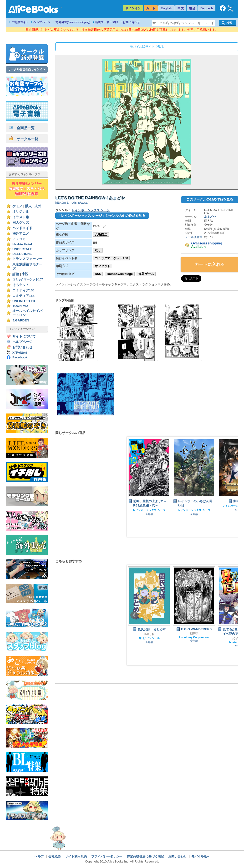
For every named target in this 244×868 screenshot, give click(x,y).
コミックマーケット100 (111, 258)
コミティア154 (23, 296)
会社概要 (55, 856)
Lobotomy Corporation (194, 637)
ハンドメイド (22, 228)
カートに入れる (210, 264)
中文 (181, 8)
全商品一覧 (22, 128)
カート (151, 8)
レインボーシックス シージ (91, 210)
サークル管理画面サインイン (27, 69)
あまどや (210, 217)
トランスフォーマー (27, 259)
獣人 (28, 206)
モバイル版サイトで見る (147, 47)
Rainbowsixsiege (120, 274)
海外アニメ (21, 234)
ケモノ (17, 206)
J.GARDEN (21, 320)
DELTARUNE (22, 254)
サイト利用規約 (76, 856)
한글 (192, 8)
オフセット (103, 266)
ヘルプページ (42, 22)
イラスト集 (21, 217)
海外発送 (73, 22)
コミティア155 (23, 290)
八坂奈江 (101, 235)
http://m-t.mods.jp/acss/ (72, 203)
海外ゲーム (146, 274)
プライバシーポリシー (107, 856)
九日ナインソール (149, 638)
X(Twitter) (20, 353)
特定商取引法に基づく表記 (145, 856)
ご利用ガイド (20, 22)
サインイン (133, 8)
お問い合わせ (131, 22)
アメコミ (19, 239)
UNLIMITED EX (24, 301)
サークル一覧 (24, 139)
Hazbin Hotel (22, 244)
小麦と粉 (149, 634)
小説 (25, 274)
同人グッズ (21, 223)
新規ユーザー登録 (107, 22)
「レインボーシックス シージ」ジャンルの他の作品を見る (102, 216)
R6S (98, 274)
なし (98, 250)
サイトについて (24, 336)
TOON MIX (20, 306)
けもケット (21, 285)
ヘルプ (39, 856)
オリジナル (21, 212)
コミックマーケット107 (28, 279)
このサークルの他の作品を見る (210, 199)
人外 (38, 206)
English (166, 8)
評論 (16, 274)
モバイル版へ (201, 856)
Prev (134, 487)
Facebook (20, 357)
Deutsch (207, 8)
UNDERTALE (22, 249)
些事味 (194, 633)
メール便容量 (194, 237)
